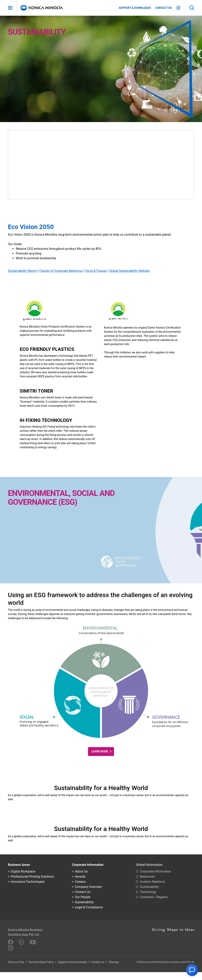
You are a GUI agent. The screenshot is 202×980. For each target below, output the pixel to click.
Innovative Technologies (28, 882)
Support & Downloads (135, 8)
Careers (80, 882)
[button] (101, 658)
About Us (81, 871)
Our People (83, 897)
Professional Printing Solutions (32, 877)
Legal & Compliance (89, 907)
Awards (80, 877)
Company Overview (88, 887)
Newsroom (148, 877)
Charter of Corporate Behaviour (61, 271)
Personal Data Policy (41, 962)
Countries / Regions (154, 897)
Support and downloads (72, 962)
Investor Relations (152, 882)
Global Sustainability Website (129, 271)
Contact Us (83, 892)
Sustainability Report (22, 271)
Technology (148, 892)
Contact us (164, 8)
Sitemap (114, 962)
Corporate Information (155, 871)
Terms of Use (16, 962)
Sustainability (84, 902)
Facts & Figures (96, 271)
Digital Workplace (23, 871)
